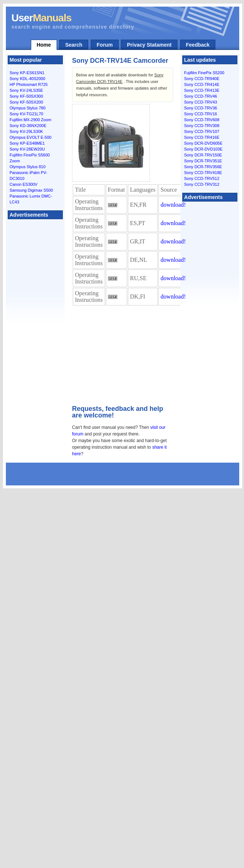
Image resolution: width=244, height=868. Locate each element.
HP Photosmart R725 (29, 84)
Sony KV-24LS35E (26, 90)
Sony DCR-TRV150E (203, 155)
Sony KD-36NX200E (28, 126)
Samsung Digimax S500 (31, 190)
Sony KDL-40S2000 (27, 79)
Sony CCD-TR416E (202, 137)
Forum (105, 45)
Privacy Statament (149, 45)
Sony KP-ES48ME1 (27, 143)
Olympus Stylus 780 (28, 108)
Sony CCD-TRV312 (202, 184)
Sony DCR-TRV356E (203, 167)
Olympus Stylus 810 (28, 167)
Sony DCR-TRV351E (203, 161)
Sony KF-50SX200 (26, 102)
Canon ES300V (24, 184)
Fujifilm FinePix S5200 (204, 73)
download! (173, 205)
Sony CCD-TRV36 (201, 108)
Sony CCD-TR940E (202, 79)
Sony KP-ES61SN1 (27, 73)
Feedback (198, 45)
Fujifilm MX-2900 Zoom (30, 120)
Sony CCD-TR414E (202, 84)
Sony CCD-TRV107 (202, 131)
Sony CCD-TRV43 (201, 102)
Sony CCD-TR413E (202, 90)
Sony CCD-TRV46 (201, 96)
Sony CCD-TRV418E (203, 173)
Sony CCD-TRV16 (201, 114)
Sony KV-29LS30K (26, 131)
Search (74, 45)
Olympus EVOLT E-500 (30, 137)
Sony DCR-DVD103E (203, 149)
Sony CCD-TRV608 (202, 120)
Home (44, 45)
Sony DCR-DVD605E (203, 143)
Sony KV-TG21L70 (26, 114)
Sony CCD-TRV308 (202, 126)
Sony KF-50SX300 (26, 96)
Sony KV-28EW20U (27, 149)
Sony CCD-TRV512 (202, 178)
